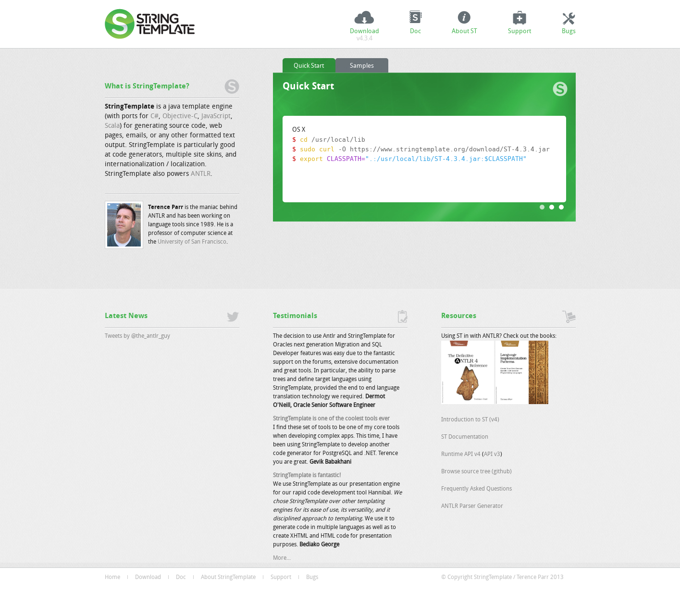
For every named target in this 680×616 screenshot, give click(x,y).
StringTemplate (153, 24)
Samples (362, 66)
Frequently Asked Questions (476, 489)
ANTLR (201, 174)
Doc (415, 31)
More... (282, 558)
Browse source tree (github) (476, 472)
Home (112, 578)
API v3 (492, 455)
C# (155, 117)
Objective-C (180, 117)
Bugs (569, 31)
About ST (464, 31)
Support (519, 31)
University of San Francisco (192, 242)
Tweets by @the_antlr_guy (137, 336)
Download (365, 36)
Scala (112, 126)
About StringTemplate (228, 578)
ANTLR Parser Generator (472, 506)
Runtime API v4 (461, 455)
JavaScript (216, 117)
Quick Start (309, 66)
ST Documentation (465, 437)
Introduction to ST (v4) (470, 420)
